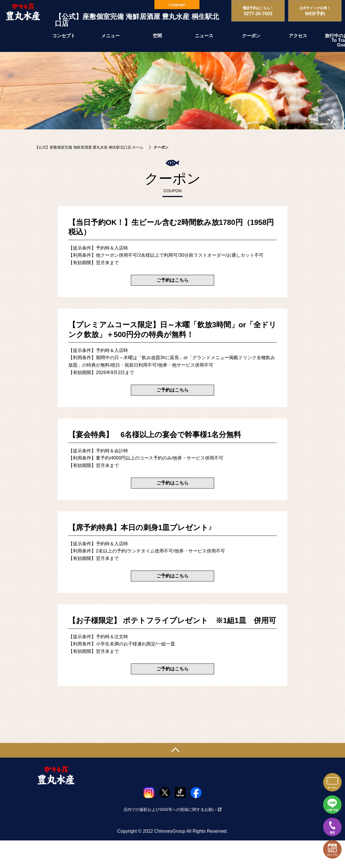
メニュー (111, 36)
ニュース (204, 36)
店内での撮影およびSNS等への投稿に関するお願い (172, 809)
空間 (157, 36)
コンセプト (64, 36)
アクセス (298, 36)
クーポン (251, 36)
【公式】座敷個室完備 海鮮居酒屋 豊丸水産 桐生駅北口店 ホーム (89, 147)
